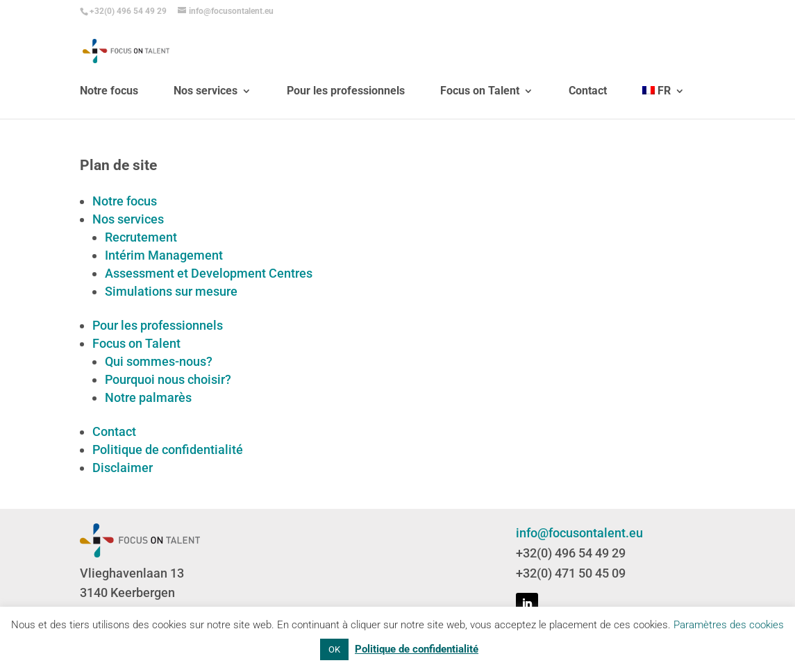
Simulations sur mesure (171, 291)
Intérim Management (164, 255)
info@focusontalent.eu (579, 533)
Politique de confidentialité (168, 450)
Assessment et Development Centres (209, 273)
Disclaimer (123, 468)
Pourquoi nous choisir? (168, 379)
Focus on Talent (480, 112)
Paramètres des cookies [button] (729, 625)
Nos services (206, 112)
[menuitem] (664, 123)
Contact (588, 112)
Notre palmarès (148, 397)
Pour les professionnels (346, 112)
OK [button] (334, 649)
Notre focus (109, 112)
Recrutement (141, 237)
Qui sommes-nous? (159, 361)
